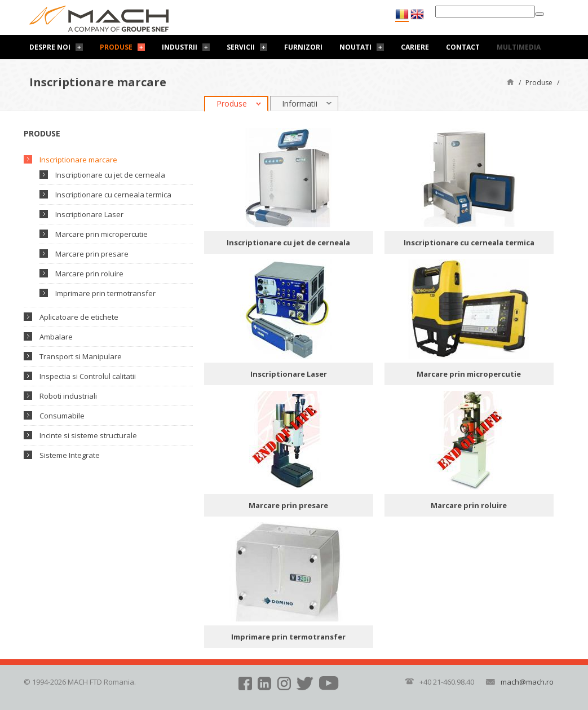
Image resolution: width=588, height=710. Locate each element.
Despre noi (50, 47)
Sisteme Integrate (70, 455)
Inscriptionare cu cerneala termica (113, 195)
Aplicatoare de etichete (79, 317)
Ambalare (56, 337)
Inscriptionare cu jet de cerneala (110, 175)
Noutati (355, 47)
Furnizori (303, 47)
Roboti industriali (68, 396)
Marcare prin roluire (89, 274)
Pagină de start (510, 81)
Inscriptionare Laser (89, 214)
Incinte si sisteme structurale (88, 435)
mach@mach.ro (527, 682)
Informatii (300, 103)
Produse (116, 47)
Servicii (241, 47)
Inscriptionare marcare (78, 160)
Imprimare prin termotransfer (105, 293)
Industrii (180, 47)
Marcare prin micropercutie (101, 234)
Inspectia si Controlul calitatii (88, 376)
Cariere (415, 47)
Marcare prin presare (92, 254)
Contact (463, 47)
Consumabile (62, 416)
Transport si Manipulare (81, 356)
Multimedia (519, 47)
